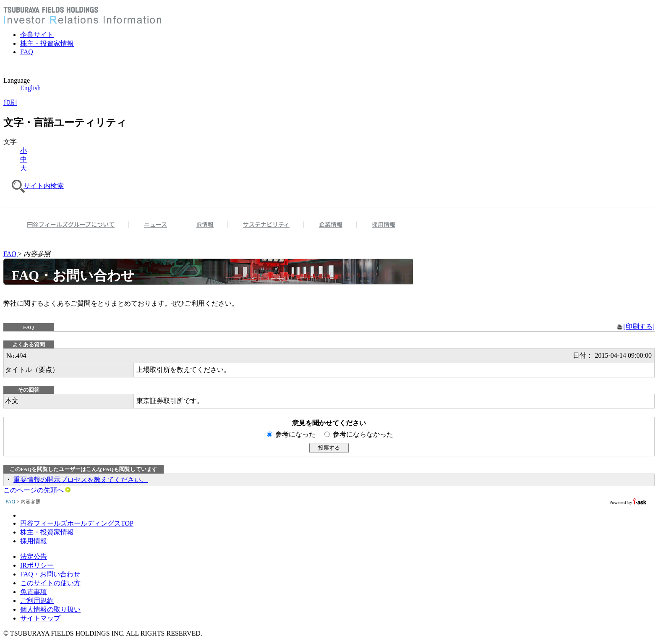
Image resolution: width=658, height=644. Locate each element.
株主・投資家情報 (47, 43)
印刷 (10, 103)
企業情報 (331, 224)
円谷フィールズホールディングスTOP (77, 523)
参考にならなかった (363, 434)
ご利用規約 (37, 601)
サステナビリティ (266, 224)
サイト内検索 (44, 186)
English (30, 88)
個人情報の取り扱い (50, 609)
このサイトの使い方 (50, 583)
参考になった (299, 434)
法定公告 (34, 556)
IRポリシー (37, 565)
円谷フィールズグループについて (71, 224)
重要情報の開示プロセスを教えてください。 (81, 480)
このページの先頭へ (37, 490)
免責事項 (34, 592)
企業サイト (37, 35)
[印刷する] (636, 326)
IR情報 (205, 224)
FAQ (27, 52)
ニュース (155, 224)
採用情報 (384, 224)
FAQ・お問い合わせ (50, 574)
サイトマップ (40, 618)
